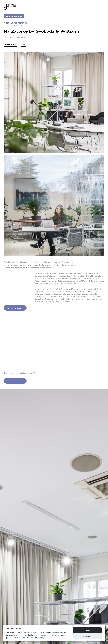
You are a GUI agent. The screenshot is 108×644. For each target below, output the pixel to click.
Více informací (10, 45)
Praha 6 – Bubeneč (15, 38)
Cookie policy (39, 638)
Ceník (23, 45)
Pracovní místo (14, 308)
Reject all (30, 638)
